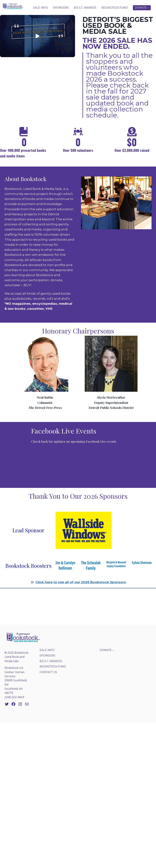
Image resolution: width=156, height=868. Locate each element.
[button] (38, 36)
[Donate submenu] (148, 8)
